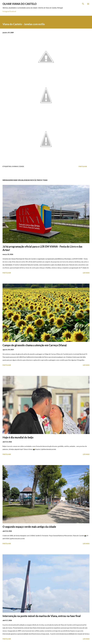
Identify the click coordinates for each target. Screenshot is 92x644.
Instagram (6, 11)
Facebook (13, 11)
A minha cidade (18, 166)
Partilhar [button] (83, 166)
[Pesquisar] (83, 4)
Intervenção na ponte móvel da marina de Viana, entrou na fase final (42, 616)
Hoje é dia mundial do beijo (18, 437)
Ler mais (86, 273)
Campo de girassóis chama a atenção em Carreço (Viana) (35, 345)
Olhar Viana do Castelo (20, 4)
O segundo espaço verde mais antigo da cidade (29, 527)
